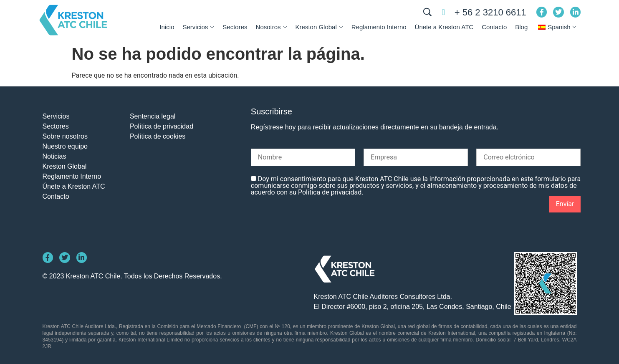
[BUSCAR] (427, 12)
